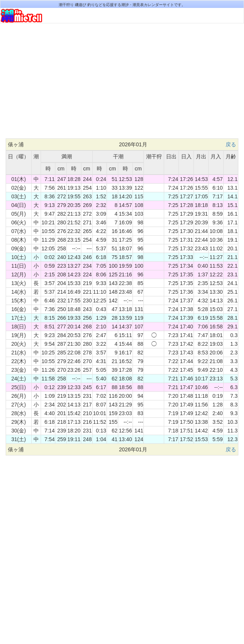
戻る (231, 144)
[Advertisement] (122, 84)
